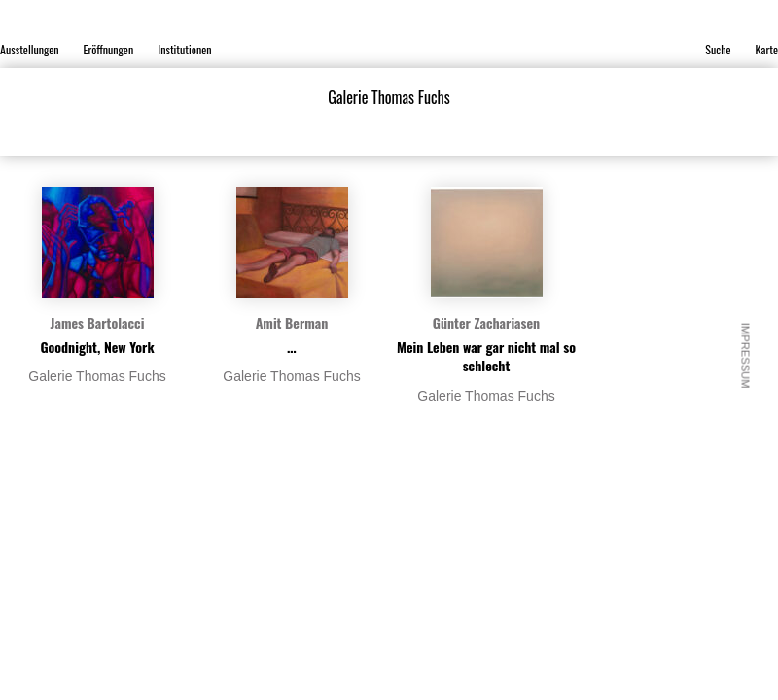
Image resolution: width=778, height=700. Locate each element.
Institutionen (184, 49)
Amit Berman (292, 322)
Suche (718, 49)
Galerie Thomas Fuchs (97, 376)
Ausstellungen (30, 49)
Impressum (746, 356)
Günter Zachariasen (486, 322)
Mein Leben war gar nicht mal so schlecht (486, 356)
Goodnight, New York (97, 347)
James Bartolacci (98, 322)
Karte (767, 49)
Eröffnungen (109, 49)
